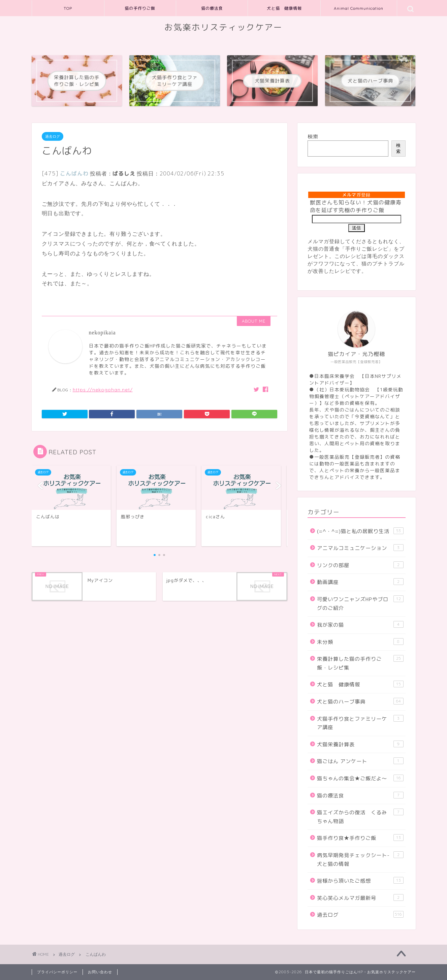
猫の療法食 (212, 8)
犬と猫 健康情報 (284, 8)
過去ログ (53, 136)
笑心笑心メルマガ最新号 (360, 898)
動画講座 (360, 582)
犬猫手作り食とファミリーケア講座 (360, 723)
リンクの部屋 (360, 565)
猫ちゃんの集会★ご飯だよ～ (360, 778)
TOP (68, 8)
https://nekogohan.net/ (103, 389)
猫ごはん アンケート (360, 761)
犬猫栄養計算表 (360, 744)
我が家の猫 (360, 625)
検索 (313, 137)
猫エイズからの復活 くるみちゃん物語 (360, 817)
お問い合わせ (100, 972)
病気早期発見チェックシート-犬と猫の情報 (360, 859)
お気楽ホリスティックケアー (223, 27)
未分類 (360, 642)
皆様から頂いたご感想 (360, 881)
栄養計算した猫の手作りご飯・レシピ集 (360, 663)
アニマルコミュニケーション (360, 548)
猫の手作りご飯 (140, 8)
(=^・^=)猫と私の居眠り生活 (360, 531)
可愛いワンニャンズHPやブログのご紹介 (360, 603)
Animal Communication (359, 8)
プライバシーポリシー (57, 972)
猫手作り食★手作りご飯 (360, 838)
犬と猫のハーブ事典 (360, 701)
